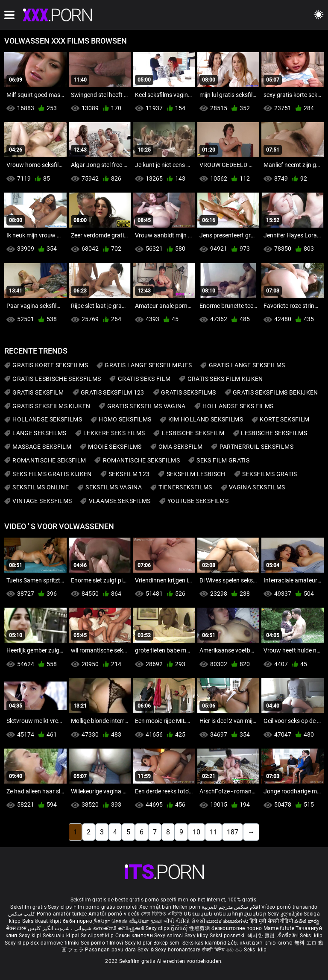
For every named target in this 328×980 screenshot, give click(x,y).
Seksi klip (311, 936)
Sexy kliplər (139, 943)
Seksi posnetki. (228, 936)
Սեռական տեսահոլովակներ (226, 914)
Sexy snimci (169, 936)
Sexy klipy (197, 936)
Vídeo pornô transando (289, 907)
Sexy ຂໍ (146, 950)
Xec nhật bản (155, 907)
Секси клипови (135, 936)
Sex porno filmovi (102, 943)
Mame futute (279, 928)
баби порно (78, 921)
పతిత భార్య (307, 921)
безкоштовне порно (237, 928)
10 (196, 832)
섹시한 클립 (262, 936)
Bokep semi (167, 943)
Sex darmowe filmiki (55, 943)
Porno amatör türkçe (62, 914)
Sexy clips (60, 907)
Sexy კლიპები (286, 914)
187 (233, 832)
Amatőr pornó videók (114, 914)
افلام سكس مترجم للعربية (231, 907)
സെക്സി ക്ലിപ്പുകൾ (119, 928)
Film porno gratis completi (106, 907)
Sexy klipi (31, 936)
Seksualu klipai (62, 936)
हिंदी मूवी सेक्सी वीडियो (271, 921)
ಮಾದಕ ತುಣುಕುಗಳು (228, 921)
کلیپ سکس (22, 914)
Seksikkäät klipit (42, 921)
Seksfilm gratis (28, 907)
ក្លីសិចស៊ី (180, 928)
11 (214, 832)
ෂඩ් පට (235, 950)
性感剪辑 (201, 928)
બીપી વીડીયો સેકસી (184, 921)
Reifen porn (187, 907)
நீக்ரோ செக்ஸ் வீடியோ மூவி (128, 921)
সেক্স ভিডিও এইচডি (162, 914)
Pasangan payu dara (111, 950)
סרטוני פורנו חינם (272, 943)
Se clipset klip (98, 936)
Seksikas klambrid (205, 943)
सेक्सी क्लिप (214, 950)
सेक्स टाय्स (17, 928)
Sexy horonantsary (178, 950)
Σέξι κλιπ (240, 943)
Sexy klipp (18, 943)
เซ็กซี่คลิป (288, 936)
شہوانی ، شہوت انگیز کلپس (60, 928)
